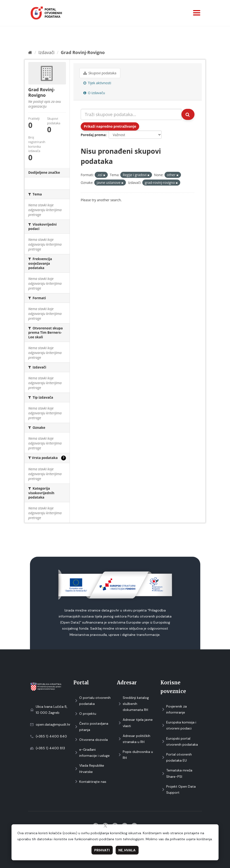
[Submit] (188, 114)
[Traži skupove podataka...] (131, 114)
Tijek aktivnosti (97, 83)
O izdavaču (94, 93)
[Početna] (30, 52)
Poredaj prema (93, 135)
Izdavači (47, 52)
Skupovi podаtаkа (100, 73)
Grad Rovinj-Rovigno (83, 52)
